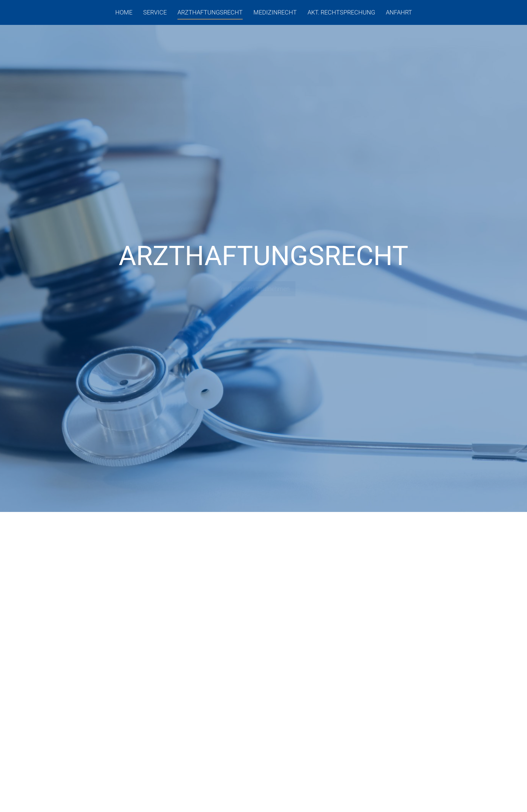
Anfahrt (399, 12)
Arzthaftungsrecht (210, 12)
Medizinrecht (275, 12)
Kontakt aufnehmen (263, 289)
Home (124, 12)
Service (155, 12)
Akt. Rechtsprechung (341, 12)
